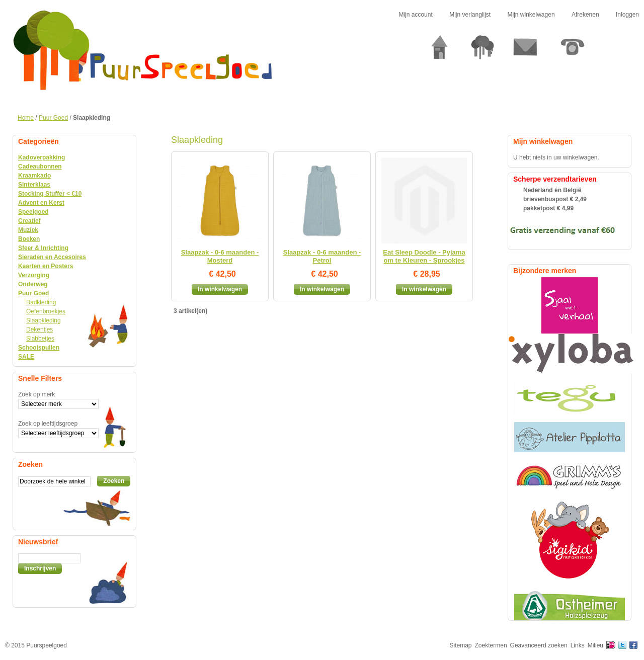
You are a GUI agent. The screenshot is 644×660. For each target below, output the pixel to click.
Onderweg (33, 284)
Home (26, 118)
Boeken (29, 239)
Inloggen (627, 15)
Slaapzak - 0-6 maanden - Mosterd (220, 256)
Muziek (28, 230)
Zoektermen (491, 645)
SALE (26, 357)
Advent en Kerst (41, 203)
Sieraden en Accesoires (52, 257)
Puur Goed (53, 118)
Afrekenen (585, 15)
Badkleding (41, 302)
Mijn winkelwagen (531, 15)
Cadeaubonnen (40, 167)
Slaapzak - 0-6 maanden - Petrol (322, 256)
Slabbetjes (40, 339)
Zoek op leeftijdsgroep (48, 424)
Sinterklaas (34, 185)
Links (578, 645)
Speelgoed (33, 212)
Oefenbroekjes (46, 311)
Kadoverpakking (42, 157)
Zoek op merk (36, 394)
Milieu (595, 645)
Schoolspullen (39, 348)
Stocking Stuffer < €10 (50, 194)
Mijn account (415, 15)
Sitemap (461, 645)
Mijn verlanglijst (470, 15)
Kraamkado (34, 176)
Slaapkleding (44, 320)
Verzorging (34, 275)
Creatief (29, 221)
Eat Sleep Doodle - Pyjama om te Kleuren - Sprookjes (424, 256)
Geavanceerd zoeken (539, 645)
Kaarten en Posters (46, 266)
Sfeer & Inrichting (43, 248)
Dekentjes (39, 329)
